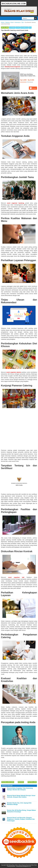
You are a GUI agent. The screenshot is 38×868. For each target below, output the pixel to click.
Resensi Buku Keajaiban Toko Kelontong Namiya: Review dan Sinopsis (20, 789)
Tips (30, 27)
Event (18, 27)
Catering (12, 27)
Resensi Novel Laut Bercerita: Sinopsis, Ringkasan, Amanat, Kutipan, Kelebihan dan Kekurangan (21, 819)
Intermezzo (24, 27)
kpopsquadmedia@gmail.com (24, 866)
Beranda (21, 782)
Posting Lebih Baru (8, 782)
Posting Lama (32, 782)
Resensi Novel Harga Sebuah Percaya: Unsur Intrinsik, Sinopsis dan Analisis (21, 796)
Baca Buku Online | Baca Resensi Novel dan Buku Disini (23, 865)
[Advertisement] (19, 429)
